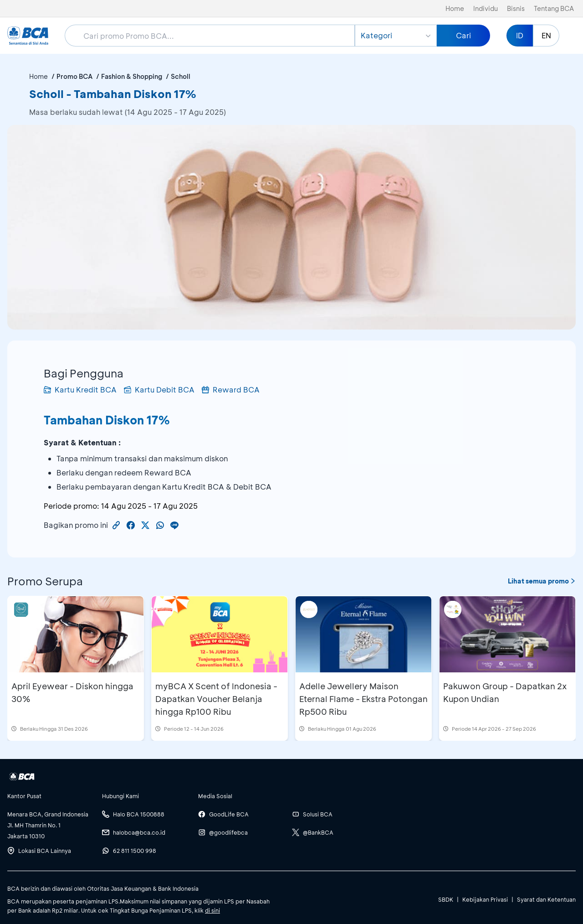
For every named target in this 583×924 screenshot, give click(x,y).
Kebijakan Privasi (485, 899)
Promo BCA (74, 76)
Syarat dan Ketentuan (546, 899)
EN (546, 35)
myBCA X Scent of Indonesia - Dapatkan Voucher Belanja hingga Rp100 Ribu (216, 699)
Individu (486, 8)
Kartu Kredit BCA (80, 390)
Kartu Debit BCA (159, 390)
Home (455, 8)
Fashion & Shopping (132, 76)
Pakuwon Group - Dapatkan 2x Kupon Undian (505, 692)
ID (520, 35)
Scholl (181, 76)
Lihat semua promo (542, 581)
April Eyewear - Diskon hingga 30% (72, 692)
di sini (212, 910)
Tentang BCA (554, 8)
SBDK (446, 899)
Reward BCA (231, 390)
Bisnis (516, 8)
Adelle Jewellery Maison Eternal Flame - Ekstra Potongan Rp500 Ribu (363, 699)
